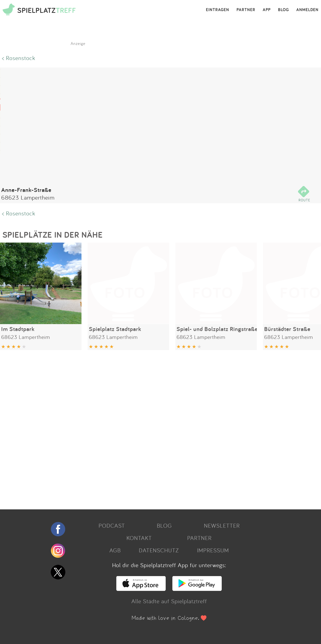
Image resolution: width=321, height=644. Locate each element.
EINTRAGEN (218, 10)
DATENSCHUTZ (159, 550)
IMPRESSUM (213, 550)
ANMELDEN (307, 10)
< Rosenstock (19, 58)
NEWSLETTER (222, 525)
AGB (115, 550)
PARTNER (246, 10)
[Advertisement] (148, 428)
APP (267, 10)
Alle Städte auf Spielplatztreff (169, 601)
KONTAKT (139, 538)
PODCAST (112, 525)
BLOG (283, 10)
